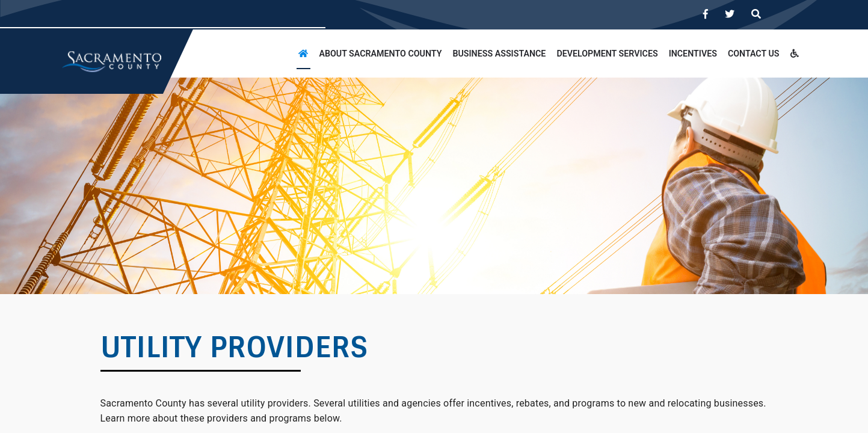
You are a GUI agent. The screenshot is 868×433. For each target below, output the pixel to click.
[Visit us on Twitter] (730, 15)
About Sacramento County (380, 54)
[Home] (303, 54)
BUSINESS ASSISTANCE (499, 54)
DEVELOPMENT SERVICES (607, 54)
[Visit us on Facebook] (706, 15)
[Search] (756, 15)
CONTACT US (754, 54)
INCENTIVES (693, 54)
